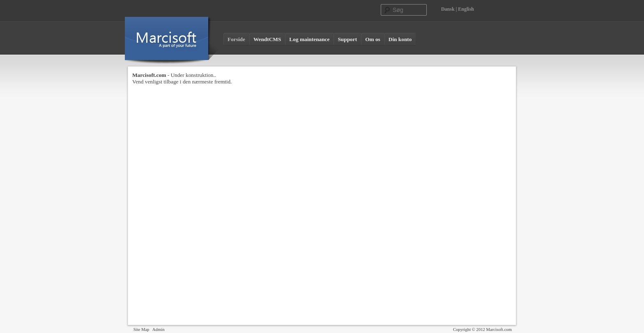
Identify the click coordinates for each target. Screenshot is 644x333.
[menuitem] (236, 39)
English (466, 9)
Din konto (400, 39)
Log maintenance (309, 39)
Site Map (141, 330)
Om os (373, 39)
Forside (236, 39)
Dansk (448, 9)
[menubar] (320, 39)
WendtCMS (267, 39)
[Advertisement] (479, 195)
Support (347, 39)
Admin (159, 330)
